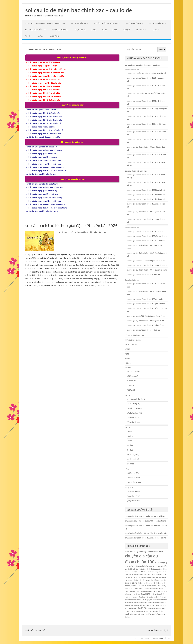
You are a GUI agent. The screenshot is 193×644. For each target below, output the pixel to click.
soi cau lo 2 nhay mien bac (60, 275)
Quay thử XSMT (133, 496)
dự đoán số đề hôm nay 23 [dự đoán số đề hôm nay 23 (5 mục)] (146, 583)
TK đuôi (130, 450)
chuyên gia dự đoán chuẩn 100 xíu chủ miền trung (147, 270)
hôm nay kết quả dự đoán (104, 265)
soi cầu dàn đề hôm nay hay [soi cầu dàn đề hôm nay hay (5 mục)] (137, 603)
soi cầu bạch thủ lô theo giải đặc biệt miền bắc (76, 272)
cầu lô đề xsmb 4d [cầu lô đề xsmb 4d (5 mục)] (137, 572)
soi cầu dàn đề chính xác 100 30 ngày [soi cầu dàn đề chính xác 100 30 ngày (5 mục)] (137, 600)
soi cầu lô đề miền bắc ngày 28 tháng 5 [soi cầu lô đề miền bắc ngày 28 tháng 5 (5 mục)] (144, 611)
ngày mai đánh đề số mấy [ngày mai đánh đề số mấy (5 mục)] (158, 597)
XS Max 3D (131, 390)
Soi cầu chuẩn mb (78, 23)
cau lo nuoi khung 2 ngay (50, 262)
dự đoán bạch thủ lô (63, 265)
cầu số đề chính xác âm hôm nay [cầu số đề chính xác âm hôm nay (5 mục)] (151, 575)
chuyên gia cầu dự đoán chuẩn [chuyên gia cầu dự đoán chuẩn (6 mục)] (151, 552)
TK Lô (28, 36)
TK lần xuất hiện (133, 459)
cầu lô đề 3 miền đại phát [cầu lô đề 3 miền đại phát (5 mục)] (133, 569)
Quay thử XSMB (133, 491)
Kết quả (126, 30)
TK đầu (130, 445)
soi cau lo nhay (87, 282)
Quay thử (55, 36)
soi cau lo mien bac (108, 279)
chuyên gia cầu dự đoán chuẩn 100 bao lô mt (145, 231)
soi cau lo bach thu (80, 275)
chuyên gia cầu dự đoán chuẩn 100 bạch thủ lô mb (146, 516)
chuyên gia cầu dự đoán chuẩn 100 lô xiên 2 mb (146, 190)
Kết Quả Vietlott (133, 371)
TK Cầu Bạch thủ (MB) (136, 399)
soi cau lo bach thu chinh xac (100, 275)
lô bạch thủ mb (44, 268)
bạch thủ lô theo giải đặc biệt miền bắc (42, 258)
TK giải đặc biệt (133, 454)
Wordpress (166, 638)
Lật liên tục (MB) (133, 404)
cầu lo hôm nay (109, 258)
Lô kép (129, 441)
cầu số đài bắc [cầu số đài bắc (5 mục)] (135, 575)
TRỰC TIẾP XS (80, 30)
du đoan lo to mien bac (83, 265)
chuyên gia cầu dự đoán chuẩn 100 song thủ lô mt (147, 265)
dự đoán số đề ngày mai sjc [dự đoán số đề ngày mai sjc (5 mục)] (148, 591)
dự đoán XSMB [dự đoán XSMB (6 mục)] (144, 594)
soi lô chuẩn (63, 285)
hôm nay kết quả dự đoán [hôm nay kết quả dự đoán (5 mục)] (140, 597)
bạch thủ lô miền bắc (80, 255)
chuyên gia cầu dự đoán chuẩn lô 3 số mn (144, 330)
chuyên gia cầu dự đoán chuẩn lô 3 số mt (143, 275)
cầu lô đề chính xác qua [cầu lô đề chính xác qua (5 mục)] (150, 569)
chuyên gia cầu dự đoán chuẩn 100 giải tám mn (146, 304)
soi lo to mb (90, 285)
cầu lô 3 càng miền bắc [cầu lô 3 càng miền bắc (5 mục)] (159, 566)
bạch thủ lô (65, 255)
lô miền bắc (75, 268)
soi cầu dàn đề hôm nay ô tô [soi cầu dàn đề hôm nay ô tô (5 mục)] (156, 603)
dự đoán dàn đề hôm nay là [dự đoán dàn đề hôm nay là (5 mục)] (143, 580)
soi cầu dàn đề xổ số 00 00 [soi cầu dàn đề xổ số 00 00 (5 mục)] (158, 605)
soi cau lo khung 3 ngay (90, 279)
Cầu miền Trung (133, 422)
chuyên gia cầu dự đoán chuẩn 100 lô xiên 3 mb (146, 195)
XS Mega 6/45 (132, 376)
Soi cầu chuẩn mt (133, 23)
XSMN (104, 30)
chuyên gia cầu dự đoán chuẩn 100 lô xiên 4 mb (146, 199)
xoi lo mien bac (103, 285)
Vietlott (140, 30)
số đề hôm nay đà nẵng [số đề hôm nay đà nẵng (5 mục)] (152, 614)
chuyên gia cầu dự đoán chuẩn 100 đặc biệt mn (146, 299)
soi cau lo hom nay (71, 279)
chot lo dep (49, 265)
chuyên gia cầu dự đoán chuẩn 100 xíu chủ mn (145, 325)
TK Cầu (154, 30)
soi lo (41, 285)
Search (162, 49)
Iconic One (139, 638)
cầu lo (99, 258)
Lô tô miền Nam (133, 478)
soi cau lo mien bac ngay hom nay (66, 282)
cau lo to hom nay (69, 262)
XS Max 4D (131, 381)
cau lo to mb (83, 262)
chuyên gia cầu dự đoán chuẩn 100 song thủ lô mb (146, 521)
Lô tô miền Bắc (133, 473)
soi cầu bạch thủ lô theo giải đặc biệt (41, 272)
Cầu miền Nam (133, 418)
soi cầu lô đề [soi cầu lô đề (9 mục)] (140, 608)
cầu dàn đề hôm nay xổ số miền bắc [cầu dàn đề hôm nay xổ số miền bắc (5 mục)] (139, 566)
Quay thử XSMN (133, 501)
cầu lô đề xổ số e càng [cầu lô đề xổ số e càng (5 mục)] (151, 572)
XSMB (94, 30)
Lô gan (129, 431)
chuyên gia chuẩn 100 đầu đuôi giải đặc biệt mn (146, 316)
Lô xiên (130, 436)
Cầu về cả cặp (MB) (134, 408)
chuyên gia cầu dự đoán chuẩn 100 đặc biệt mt (146, 241)
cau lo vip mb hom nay (98, 262)
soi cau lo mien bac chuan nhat (38, 282)
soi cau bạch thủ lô (88, 268)
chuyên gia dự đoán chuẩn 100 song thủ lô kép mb (146, 538)
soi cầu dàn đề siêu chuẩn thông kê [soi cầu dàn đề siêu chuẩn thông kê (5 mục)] (137, 605)
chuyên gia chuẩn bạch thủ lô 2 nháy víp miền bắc (147, 73)
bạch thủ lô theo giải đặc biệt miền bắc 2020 (77, 258)
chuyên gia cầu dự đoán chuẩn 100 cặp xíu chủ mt (147, 236)
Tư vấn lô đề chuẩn (60, 30)
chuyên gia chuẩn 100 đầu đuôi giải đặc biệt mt (146, 261)
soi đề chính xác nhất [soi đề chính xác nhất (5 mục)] (137, 614)
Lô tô (40, 36)
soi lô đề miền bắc (76, 285)
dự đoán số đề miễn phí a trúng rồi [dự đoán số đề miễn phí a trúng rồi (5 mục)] (152, 586)
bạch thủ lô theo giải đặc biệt (102, 255)
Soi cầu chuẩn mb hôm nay (106, 23)
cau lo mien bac (32, 262)
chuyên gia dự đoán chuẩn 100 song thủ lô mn (146, 321)
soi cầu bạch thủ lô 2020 (107, 268)
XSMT (115, 30)
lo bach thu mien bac (60, 268)
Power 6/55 (132, 385)
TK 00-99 (131, 464)
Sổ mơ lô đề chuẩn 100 (35, 30)
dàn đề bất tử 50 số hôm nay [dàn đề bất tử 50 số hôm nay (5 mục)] (145, 577)
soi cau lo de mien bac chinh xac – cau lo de (79, 10)
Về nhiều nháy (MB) (135, 413)
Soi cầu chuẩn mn (157, 23)
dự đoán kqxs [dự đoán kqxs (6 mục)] (158, 580)
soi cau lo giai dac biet (53, 279)
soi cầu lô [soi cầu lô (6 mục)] (129, 608)
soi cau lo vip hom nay (103, 282)
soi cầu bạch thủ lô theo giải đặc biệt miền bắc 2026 (71, 226)
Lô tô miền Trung (134, 482)
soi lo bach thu (50, 285)
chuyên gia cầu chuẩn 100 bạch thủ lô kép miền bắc (146, 533)
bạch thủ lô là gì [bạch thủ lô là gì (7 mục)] (132, 552)
